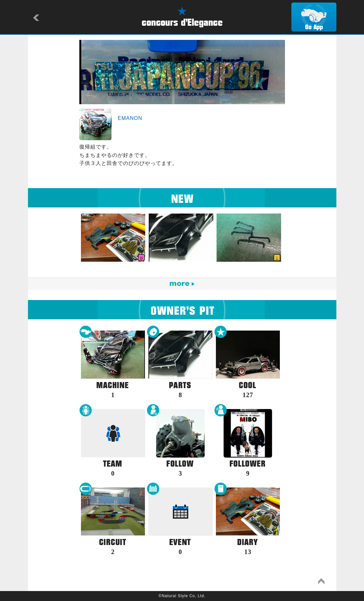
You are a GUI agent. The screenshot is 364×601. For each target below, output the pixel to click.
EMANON (130, 118)
